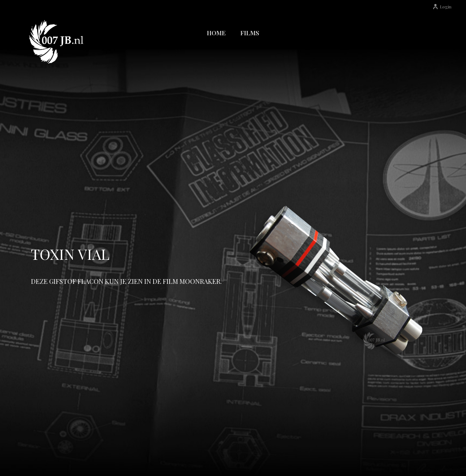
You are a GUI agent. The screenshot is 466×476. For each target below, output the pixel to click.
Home (216, 33)
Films (250, 33)
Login (442, 7)
